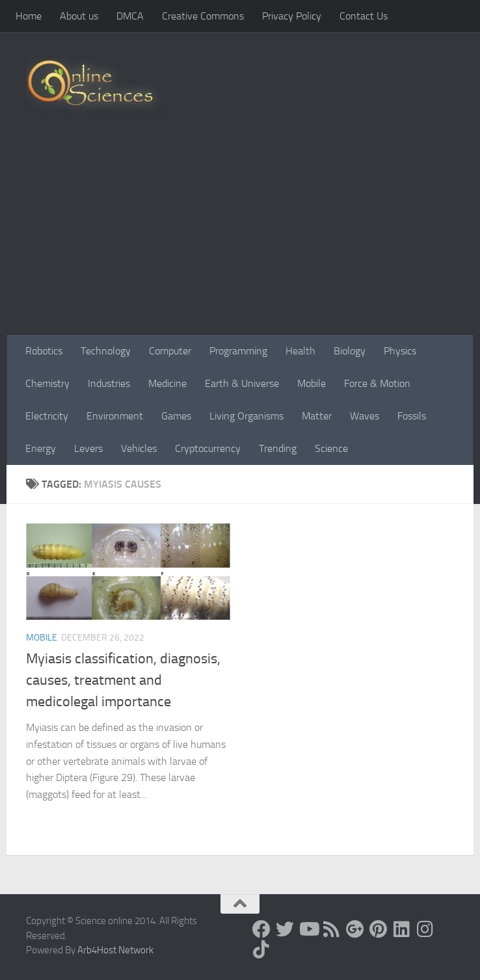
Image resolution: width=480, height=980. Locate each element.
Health (300, 351)
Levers (88, 448)
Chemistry (47, 383)
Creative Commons (203, 16)
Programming (238, 351)
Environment (115, 416)
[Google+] (355, 929)
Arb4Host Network (115, 950)
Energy (41, 448)
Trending (278, 448)
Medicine (167, 383)
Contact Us (364, 16)
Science (331, 448)
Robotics (44, 351)
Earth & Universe (242, 383)
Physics (400, 351)
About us (79, 16)
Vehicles (139, 448)
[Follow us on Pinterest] (379, 929)
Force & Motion (377, 383)
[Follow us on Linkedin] (402, 929)
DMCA (130, 16)
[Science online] (261, 929)
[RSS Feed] (332, 929)
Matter (317, 416)
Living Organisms (247, 416)
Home (29, 16)
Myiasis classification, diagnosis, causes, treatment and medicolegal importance (123, 680)
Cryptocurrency (208, 448)
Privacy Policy (292, 16)
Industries (109, 383)
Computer (170, 351)
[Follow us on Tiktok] (261, 949)
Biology (350, 351)
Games (176, 416)
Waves (365, 416)
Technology (106, 351)
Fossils (412, 416)
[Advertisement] (240, 237)
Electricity (47, 416)
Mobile (312, 383)
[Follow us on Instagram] (425, 929)
